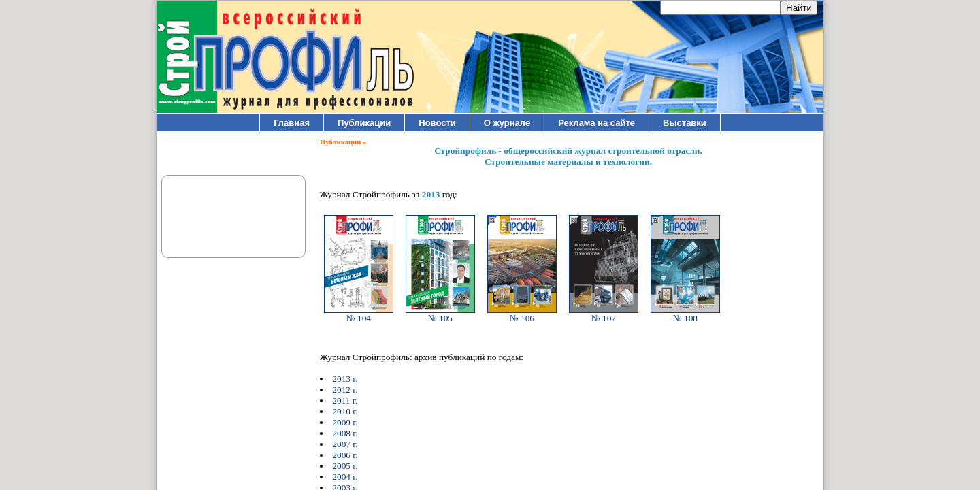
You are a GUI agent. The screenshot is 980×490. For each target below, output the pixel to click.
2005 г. (345, 466)
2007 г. (345, 444)
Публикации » (343, 142)
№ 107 (604, 314)
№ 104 (359, 314)
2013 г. (345, 379)
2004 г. (345, 477)
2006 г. (345, 455)
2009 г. (345, 422)
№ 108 (685, 314)
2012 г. (345, 390)
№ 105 (440, 314)
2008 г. (345, 433)
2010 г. (345, 411)
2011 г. (345, 401)
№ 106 (522, 314)
